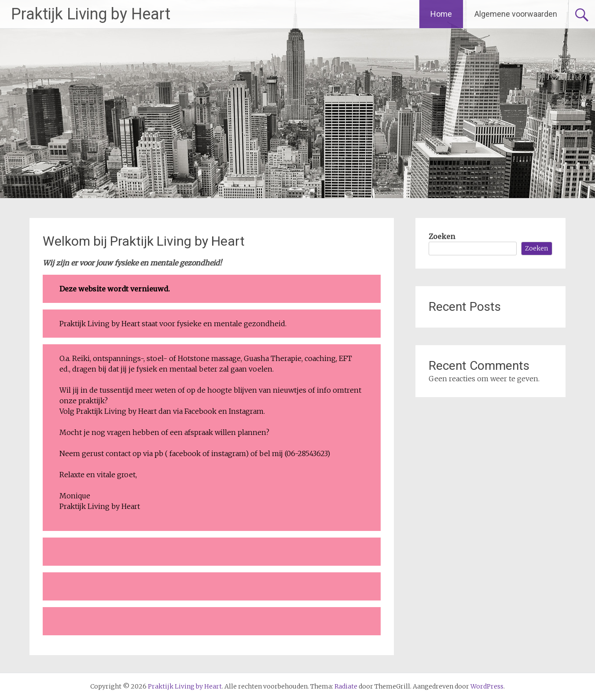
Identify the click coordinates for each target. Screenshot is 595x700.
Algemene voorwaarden (516, 14)
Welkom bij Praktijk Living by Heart (144, 241)
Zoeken (442, 236)
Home (441, 14)
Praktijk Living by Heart (91, 14)
